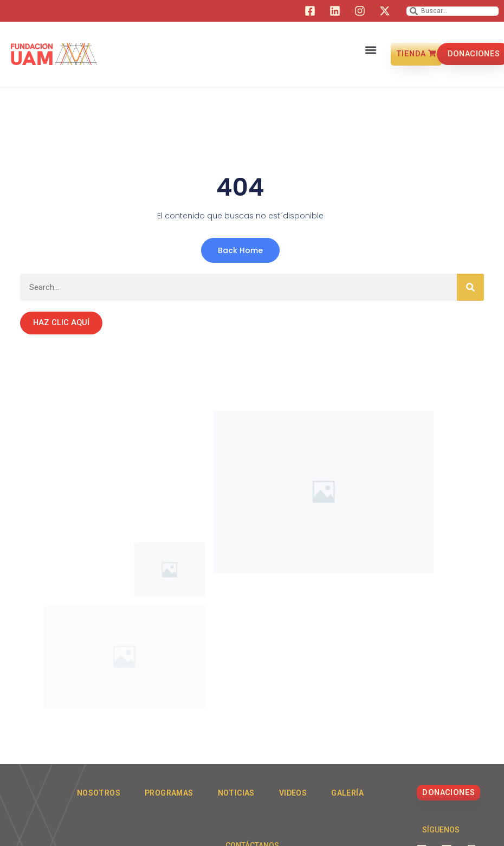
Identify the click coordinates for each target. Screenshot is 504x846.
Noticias (236, 793)
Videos (293, 793)
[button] (371, 49)
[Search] (470, 287)
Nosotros (99, 793)
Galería (347, 793)
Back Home (240, 250)
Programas (169, 793)
